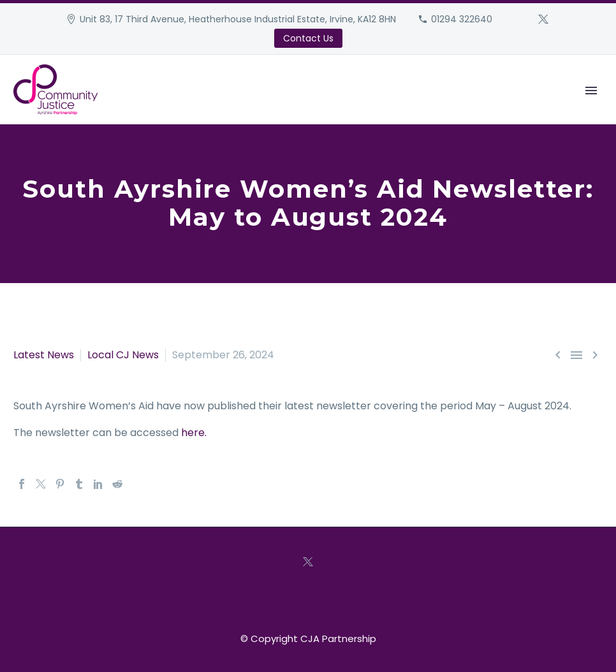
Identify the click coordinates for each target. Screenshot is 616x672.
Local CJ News (123, 355)
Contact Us (308, 38)
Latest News (44, 355)
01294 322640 (462, 19)
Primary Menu (591, 91)
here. (194, 433)
